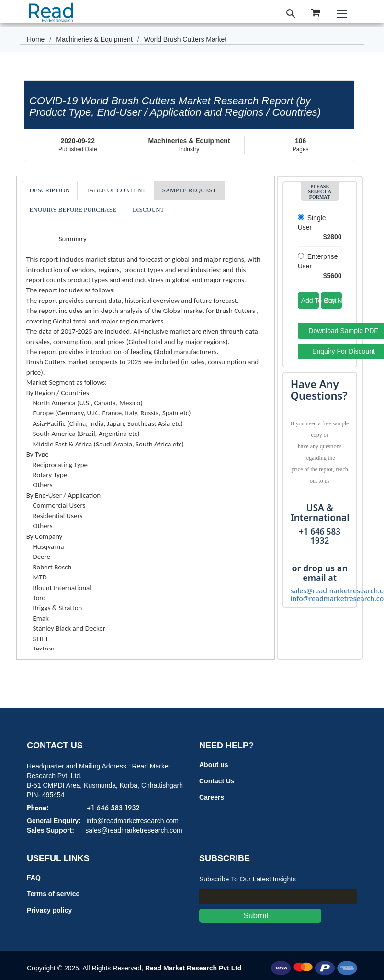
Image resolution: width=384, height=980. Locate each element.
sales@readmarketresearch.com (134, 830)
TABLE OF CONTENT (116, 190)
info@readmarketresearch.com (132, 821)
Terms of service (53, 894)
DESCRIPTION (50, 190)
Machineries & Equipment (94, 39)
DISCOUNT (148, 209)
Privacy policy (49, 910)
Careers (212, 797)
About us (214, 765)
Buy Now (333, 301)
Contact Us (217, 781)
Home (36, 39)
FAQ (34, 878)
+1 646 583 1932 (113, 808)
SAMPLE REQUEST (189, 190)
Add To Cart (310, 301)
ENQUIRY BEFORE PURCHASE (73, 209)
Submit (260, 916)
